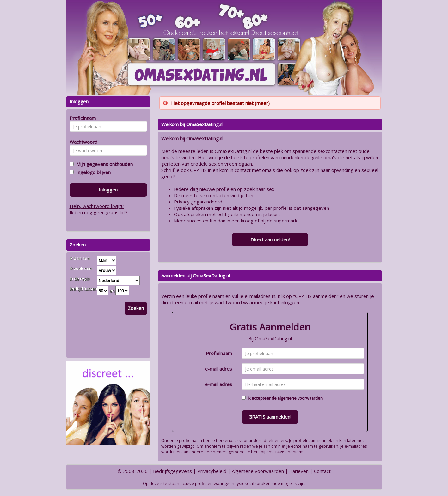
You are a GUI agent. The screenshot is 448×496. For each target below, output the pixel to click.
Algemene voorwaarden (258, 471)
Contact (322, 471)
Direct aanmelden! (270, 239)
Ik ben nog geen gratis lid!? (99, 212)
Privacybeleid (212, 471)
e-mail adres (218, 369)
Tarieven (299, 471)
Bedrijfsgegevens (172, 471)
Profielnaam (219, 353)
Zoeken (136, 308)
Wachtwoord (82, 142)
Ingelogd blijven (92, 172)
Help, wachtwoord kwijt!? (97, 206)
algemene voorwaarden (300, 398)
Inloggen (108, 190)
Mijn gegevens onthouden (103, 164)
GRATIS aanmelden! (270, 417)
